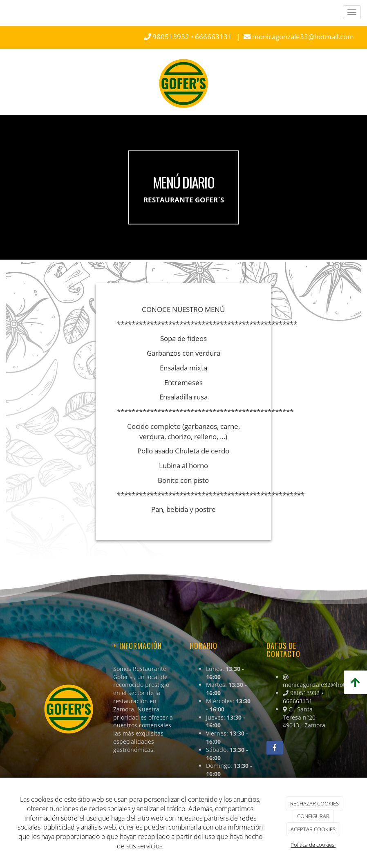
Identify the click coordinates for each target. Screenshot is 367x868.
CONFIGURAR (313, 816)
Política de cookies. (313, 845)
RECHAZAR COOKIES (314, 803)
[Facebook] (275, 748)
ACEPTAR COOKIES (313, 829)
